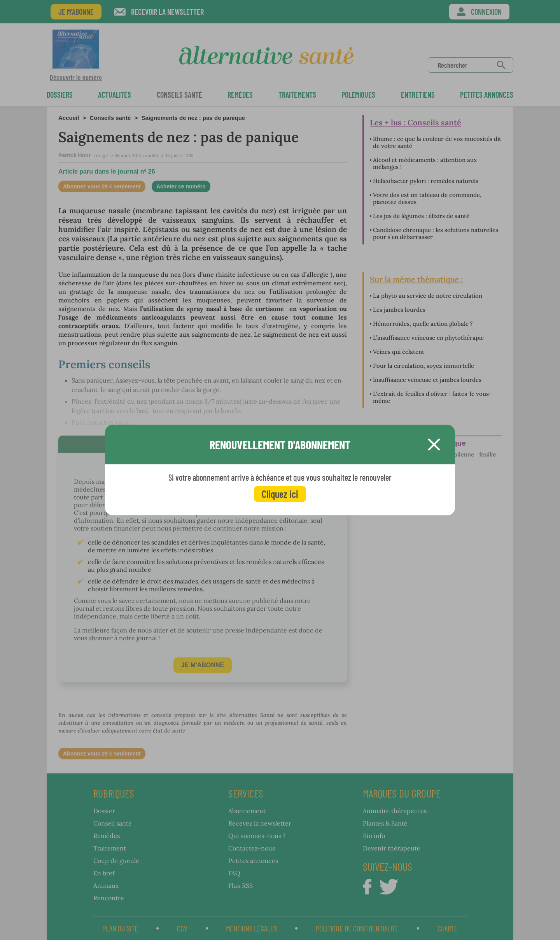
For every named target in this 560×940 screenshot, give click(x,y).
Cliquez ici (280, 494)
